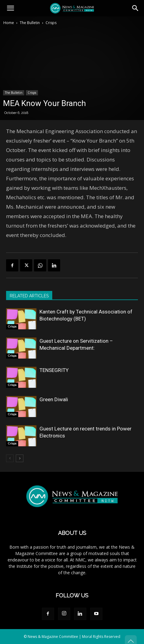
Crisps (51, 23)
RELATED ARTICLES (29, 296)
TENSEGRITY (54, 370)
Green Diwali (54, 399)
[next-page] (20, 458)
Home (9, 23)
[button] (10, 8)
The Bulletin (30, 23)
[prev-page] (10, 458)
